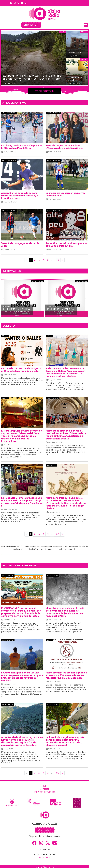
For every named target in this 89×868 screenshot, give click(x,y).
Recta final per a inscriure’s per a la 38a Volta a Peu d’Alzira (66, 245)
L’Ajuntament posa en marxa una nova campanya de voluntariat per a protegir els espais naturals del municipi (22, 677)
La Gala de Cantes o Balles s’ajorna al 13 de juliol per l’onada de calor (21, 370)
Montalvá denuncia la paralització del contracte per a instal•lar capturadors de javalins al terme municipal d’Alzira (65, 612)
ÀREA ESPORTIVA (14, 103)
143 (57, 260)
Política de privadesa (45, 792)
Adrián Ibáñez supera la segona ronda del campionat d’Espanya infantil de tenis (19, 196)
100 (57, 534)
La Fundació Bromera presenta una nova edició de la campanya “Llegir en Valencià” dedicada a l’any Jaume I (22, 502)
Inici (45, 786)
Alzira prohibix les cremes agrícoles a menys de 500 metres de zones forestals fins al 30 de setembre (66, 675)
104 (57, 773)
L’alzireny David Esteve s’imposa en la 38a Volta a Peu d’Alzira (22, 147)
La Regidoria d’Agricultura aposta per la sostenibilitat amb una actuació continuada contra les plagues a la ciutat (65, 741)
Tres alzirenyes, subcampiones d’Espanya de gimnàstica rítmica (65, 147)
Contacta (45, 789)
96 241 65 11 (45, 858)
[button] (86, 25)
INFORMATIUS (12, 271)
